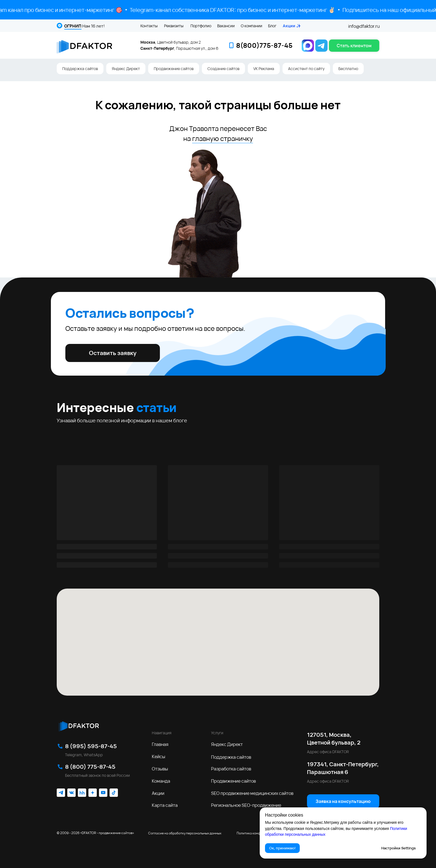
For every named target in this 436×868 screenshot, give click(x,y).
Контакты (149, 26)
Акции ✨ (292, 26)
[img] (79, 726)
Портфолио (201, 26)
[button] (354, 46)
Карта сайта (165, 805)
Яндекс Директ (126, 69)
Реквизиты (174, 26)
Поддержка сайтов (80, 69)
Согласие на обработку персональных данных (185, 833)
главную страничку (223, 138)
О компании (252, 26)
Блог (272, 26)
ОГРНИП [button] (73, 26)
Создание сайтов (223, 69)
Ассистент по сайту (306, 69)
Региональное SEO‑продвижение (246, 805)
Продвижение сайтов (174, 69)
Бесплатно (348, 69)
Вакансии (226, 26)
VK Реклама (264, 69)
